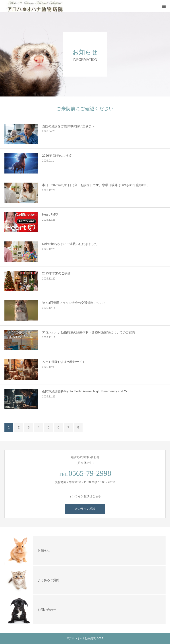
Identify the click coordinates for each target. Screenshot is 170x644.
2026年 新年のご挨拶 (57, 156)
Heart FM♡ (50, 214)
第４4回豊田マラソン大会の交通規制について (74, 303)
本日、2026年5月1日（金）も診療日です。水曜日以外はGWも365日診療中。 (96, 185)
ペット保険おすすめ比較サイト (64, 362)
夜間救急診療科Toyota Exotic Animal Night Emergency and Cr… (86, 391)
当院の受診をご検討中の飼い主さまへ (68, 126)
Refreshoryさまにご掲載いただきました (70, 244)
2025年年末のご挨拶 (56, 273)
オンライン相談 (85, 509)
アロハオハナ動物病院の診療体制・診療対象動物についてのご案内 (89, 332)
